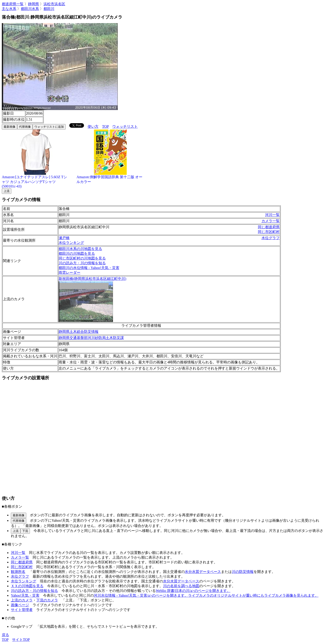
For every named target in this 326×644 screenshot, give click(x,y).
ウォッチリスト (125, 126)
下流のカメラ (47, 600)
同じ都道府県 (269, 227)
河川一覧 (272, 215)
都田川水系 (30, 9)
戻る (5, 635)
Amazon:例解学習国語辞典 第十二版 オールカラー (110, 178)
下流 (25, 531)
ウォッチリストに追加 (49, 127)
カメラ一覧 (271, 221)
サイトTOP (21, 640)
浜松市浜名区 (54, 4)
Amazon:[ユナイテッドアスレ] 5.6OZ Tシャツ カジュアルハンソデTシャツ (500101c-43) (36, 180)
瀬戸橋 (64, 238)
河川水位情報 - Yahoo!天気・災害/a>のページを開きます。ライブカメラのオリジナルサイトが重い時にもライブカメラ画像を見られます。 (206, 595)
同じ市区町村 (269, 232)
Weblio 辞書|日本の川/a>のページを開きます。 (193, 591)
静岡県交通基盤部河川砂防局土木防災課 (91, 338)
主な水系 (9, 9)
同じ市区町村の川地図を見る (82, 258)
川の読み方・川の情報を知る (82, 263)
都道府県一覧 (13, 4)
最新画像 (10, 127)
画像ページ (20, 605)
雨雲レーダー (70, 273)
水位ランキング (71, 243)
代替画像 (25, 127)
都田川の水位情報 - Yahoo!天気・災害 (89, 268)
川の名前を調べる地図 (181, 586)
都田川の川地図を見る (77, 254)
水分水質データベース (203, 572)
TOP (105, 126)
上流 (7, 191)
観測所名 (18, 572)
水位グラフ (271, 238)
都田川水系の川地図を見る (80, 249)
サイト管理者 (22, 610)
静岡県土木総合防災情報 (79, 332)
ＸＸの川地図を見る (27, 586)
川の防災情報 (243, 572)
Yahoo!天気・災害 (25, 595)
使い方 (93, 126)
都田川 (49, 9)
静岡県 (34, 4)
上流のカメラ (22, 600)
